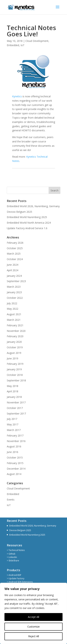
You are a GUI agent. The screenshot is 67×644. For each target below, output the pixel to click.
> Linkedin (12, 557)
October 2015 (15, 458)
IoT (23, 45)
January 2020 (14, 342)
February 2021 (15, 325)
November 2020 (16, 331)
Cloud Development (37, 41)
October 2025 (15, 248)
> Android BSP (14, 575)
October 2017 (15, 408)
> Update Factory (16, 578)
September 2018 (16, 380)
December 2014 (16, 469)
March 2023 (14, 287)
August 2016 (14, 446)
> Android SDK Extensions (20, 582)
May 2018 (13, 386)
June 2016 (13, 452)
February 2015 (15, 463)
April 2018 (13, 391)
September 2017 (16, 414)
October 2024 (15, 259)
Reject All (34, 636)
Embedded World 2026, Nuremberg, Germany (33, 206)
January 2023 (14, 292)
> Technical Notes (16, 550)
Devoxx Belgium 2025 (19, 212)
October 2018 (15, 375)
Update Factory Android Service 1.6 (27, 228)
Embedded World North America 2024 (29, 223)
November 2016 (16, 441)
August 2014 (14, 474)
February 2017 (15, 436)
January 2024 (14, 276)
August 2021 (14, 314)
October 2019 (15, 347)
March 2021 (14, 320)
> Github (11, 554)
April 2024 (13, 270)
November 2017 (16, 402)
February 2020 (15, 336)
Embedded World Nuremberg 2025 (27, 217)
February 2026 (15, 243)
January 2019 (14, 369)
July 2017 (12, 419)
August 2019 (14, 353)
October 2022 (15, 298)
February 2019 (15, 364)
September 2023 (16, 281)
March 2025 (14, 254)
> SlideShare (13, 561)
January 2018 (14, 397)
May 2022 (13, 309)
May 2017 (13, 424)
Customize (33, 627)
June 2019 (13, 358)
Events (11, 500)
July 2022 (12, 303)
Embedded (13, 45)
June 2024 (13, 265)
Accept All (33, 617)
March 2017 (14, 430)
